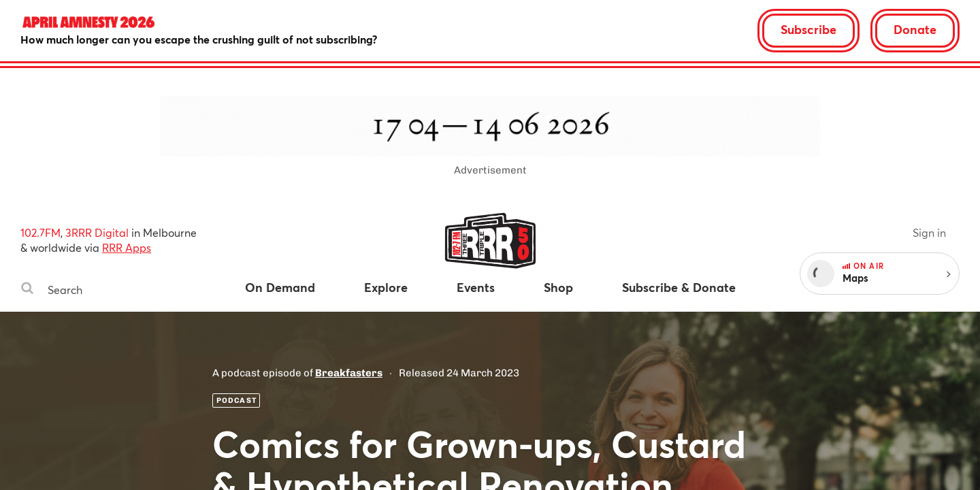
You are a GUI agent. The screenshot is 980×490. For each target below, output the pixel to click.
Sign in (929, 232)
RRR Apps (127, 247)
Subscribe (808, 29)
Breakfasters (349, 373)
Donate (915, 29)
